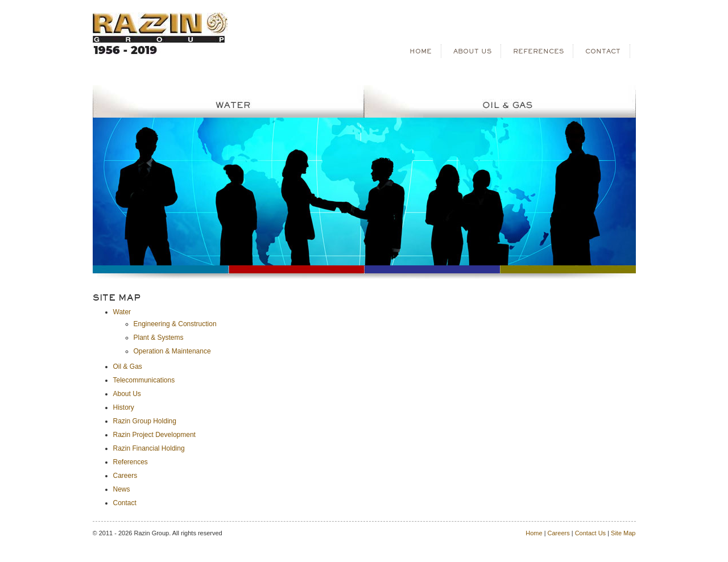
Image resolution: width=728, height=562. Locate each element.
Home (534, 533)
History (124, 407)
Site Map (623, 533)
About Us (127, 394)
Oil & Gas (128, 367)
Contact (125, 503)
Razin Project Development (154, 435)
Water (122, 312)
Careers (125, 476)
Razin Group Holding (145, 421)
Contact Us (590, 533)
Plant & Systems (159, 338)
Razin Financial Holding (149, 448)
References (131, 462)
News (122, 489)
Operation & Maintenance (172, 351)
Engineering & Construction (175, 324)
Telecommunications (144, 380)
